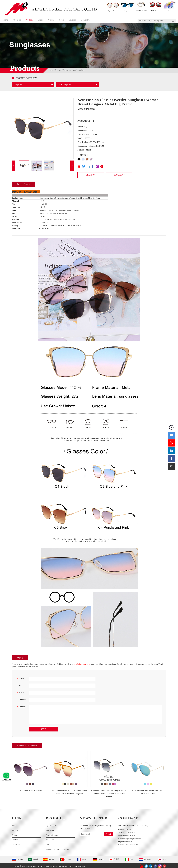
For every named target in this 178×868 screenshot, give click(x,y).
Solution (76, 18)
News (64, 18)
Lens (48, 843)
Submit (109, 833)
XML (85, 865)
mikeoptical (128, 840)
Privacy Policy (69, 865)
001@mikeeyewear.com (82, 663)
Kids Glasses (51, 838)
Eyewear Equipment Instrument (57, 848)
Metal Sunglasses (79, 69)
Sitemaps (79, 865)
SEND (43, 728)
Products (30, 18)
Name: (20, 677)
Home (5, 18)
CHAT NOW (91, 174)
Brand (42, 18)
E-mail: (20, 691)
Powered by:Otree (56, 865)
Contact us (90, 18)
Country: (21, 698)
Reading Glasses (52, 834)
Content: (21, 705)
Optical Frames (51, 824)
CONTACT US (119, 174)
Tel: (19, 684)
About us (17, 18)
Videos (54, 18)
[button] (14, 164)
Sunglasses (67, 69)
